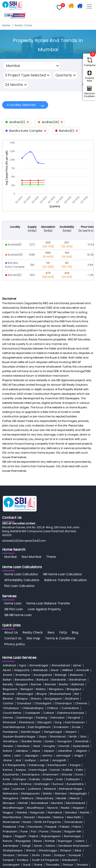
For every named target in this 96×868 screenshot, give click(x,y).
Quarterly (64, 75)
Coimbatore (70, 708)
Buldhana (72, 699)
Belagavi (27, 689)
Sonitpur (23, 860)
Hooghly (49, 746)
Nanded (71, 812)
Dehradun (58, 718)
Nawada (44, 817)
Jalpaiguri (31, 756)
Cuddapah (32, 713)
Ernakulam (61, 727)
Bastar (64, 684)
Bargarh (22, 684)
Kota (60, 779)
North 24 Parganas (48, 822)
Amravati (83, 670)
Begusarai (10, 689)
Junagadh (59, 760)
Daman (8, 718)
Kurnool (58, 784)
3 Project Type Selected (25, 75)
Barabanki (59, 680)
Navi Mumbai (31, 557)
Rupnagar (65, 841)
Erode (76, 727)
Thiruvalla (52, 865)
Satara (50, 846)
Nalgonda (37, 812)
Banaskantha (24, 680)
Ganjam (71, 732)
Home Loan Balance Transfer (48, 603)
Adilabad (9, 665)
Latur (6, 789)
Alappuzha (22, 670)
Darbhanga (25, 718)
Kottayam (73, 779)
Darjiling (42, 718)
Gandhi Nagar (31, 732)
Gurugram (64, 741)
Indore (7, 751)
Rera (51, 632)
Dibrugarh (45, 722)
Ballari (7, 680)
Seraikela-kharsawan (74, 846)
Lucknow (19, 789)
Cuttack (49, 713)
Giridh (73, 737)
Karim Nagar (38, 770)
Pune (24, 831)
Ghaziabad (58, 737)
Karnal (55, 770)
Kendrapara (31, 774)
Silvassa (9, 855)
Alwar (55, 670)
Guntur (49, 741)
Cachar (8, 703)
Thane (51, 557)
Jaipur (36, 751)
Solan (47, 855)
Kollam (48, 779)
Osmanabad (73, 822)
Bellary (41, 689)
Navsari (30, 817)
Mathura (28, 798)
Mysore (53, 808)
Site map (33, 638)
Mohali (23, 803)
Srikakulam (70, 860)
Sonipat (8, 860)
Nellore (59, 817)
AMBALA (68, 670)
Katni (80, 770)
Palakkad (9, 827)
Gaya (43, 737)
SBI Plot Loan (14, 609)
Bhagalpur (74, 689)
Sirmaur (23, 855)
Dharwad (9, 722)
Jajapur (49, 751)
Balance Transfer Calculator (66, 580)
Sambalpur (11, 846)
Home (6, 25)
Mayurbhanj (45, 798)
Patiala (64, 827)
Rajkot (34, 836)
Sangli (26, 846)
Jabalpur (22, 751)
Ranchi (8, 841)
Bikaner (8, 699)
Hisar (37, 746)
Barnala (50, 684)
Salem (80, 841)
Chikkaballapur (33, 708)
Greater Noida (31, 741)
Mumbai (11, 557)
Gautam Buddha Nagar (19, 737)
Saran (38, 846)
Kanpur (21, 770)
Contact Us (13, 638)
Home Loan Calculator (21, 574)
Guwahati (82, 741)
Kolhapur (20, 779)
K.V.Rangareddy (14, 765)
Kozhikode (10, 784)
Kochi (79, 774)
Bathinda (78, 684)
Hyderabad (81, 746)
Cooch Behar (12, 713)
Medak (61, 798)
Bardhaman (78, 680)
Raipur (7, 836)
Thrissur (68, 865)
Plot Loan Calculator (20, 586)
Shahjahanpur (13, 850)
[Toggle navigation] (89, 6)
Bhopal (42, 694)
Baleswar (77, 675)
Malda (47, 793)
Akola (7, 670)
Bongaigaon (53, 699)
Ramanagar (72, 836)
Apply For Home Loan (80, 7)
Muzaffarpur (36, 808)
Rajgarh (21, 836)
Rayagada (23, 841)
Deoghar (74, 718)
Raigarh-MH (73, 831)
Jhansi (7, 760)
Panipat (51, 827)
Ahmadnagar (39, 665)
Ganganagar (53, 732)
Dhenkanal (27, 722)
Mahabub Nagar (71, 789)
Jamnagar (63, 756)
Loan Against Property (44, 609)
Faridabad (10, 732)
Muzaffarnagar (13, 808)
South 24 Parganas (45, 860)
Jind (18, 760)
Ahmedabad (61, 665)
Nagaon (79, 808)
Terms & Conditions (60, 638)
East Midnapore (14, 727)
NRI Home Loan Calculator (63, 574)
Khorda (67, 774)
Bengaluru (56, 689)
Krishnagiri (42, 784)
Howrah (64, 746)
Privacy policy (15, 644)
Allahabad (40, 670)
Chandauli (24, 703)
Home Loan (13, 603)
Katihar (68, 770)
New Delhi (74, 817)
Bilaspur (22, 699)
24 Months (14, 85)
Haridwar (23, 746)
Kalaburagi (37, 765)
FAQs (63, 632)
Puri (34, 831)
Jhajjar (79, 756)
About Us (11, 632)
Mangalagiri (78, 793)
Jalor (17, 756)
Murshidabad (76, 803)
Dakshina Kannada (71, 713)
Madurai (50, 789)
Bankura (42, 680)
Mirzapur (9, 803)
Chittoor (53, 708)
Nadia (65, 808)
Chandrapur (63, 703)
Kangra (75, 765)
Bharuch (9, 694)
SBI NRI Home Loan (18, 615)
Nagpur (8, 812)
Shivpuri (66, 850)
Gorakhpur (10, 741)
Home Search (72, 7)
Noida (27, 822)
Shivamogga (48, 850)
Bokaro (36, 699)
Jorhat (44, 760)
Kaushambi (11, 774)
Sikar (78, 850)
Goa (83, 737)
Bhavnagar (26, 694)
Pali (22, 827)
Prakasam (10, 831)
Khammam (51, 774)
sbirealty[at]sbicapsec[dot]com (24, 541)
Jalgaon (81, 751)
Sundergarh (11, 865)
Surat (27, 865)
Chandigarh (43, 703)
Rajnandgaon (51, 836)
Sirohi (36, 855)
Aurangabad (43, 675)
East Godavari (75, 722)
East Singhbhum (39, 727)
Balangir (61, 675)
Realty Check (33, 632)
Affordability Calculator (22, 580)
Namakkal (55, 812)
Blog (75, 632)
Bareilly (8, 684)
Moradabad (40, 803)
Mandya (61, 793)
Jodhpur (30, 760)
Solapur (60, 855)
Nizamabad (11, 822)
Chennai (81, 703)
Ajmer (77, 665)
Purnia (44, 831)
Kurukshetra (75, 784)
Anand (7, 675)
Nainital (22, 812)
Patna (77, 827)
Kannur (8, 770)
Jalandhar (65, 751)
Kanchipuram (57, 765)
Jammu (47, 756)
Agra (23, 665)
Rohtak (50, 841)
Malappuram (30, 793)
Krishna (26, 784)
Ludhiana (35, 789)
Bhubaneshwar (61, 694)
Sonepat (75, 855)
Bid (77, 694)
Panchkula (35, 827)
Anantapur (23, 675)
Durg (58, 722)
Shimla (31, 850)
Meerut (75, 798)
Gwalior (8, 746)
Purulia (56, 831)
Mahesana (10, 793)
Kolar (7, 779)
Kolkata (35, 779)
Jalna (7, 756)
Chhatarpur (11, 708)
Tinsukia (82, 865)
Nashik (85, 812)
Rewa (38, 841)
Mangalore (11, 798)
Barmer (36, 684)
